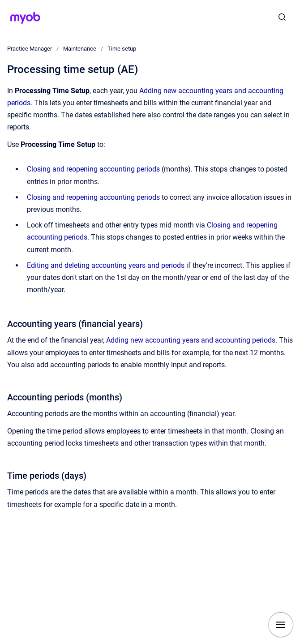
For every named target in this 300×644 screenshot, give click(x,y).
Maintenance (80, 49)
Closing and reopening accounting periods (93, 169)
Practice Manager (30, 49)
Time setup (122, 49)
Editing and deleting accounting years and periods (106, 265)
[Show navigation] (281, 625)
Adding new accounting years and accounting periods (191, 340)
